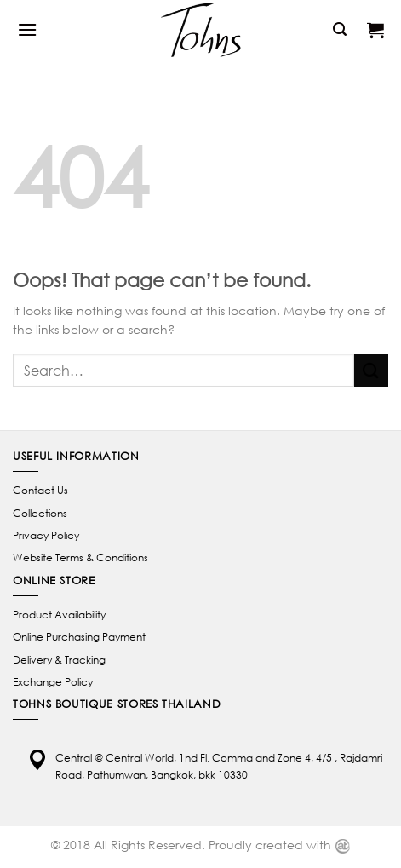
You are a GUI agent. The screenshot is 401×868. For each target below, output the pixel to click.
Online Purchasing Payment (79, 637)
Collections (40, 513)
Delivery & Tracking (59, 660)
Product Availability (59, 615)
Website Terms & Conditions (80, 558)
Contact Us (40, 490)
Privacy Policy (46, 535)
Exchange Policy (53, 682)
